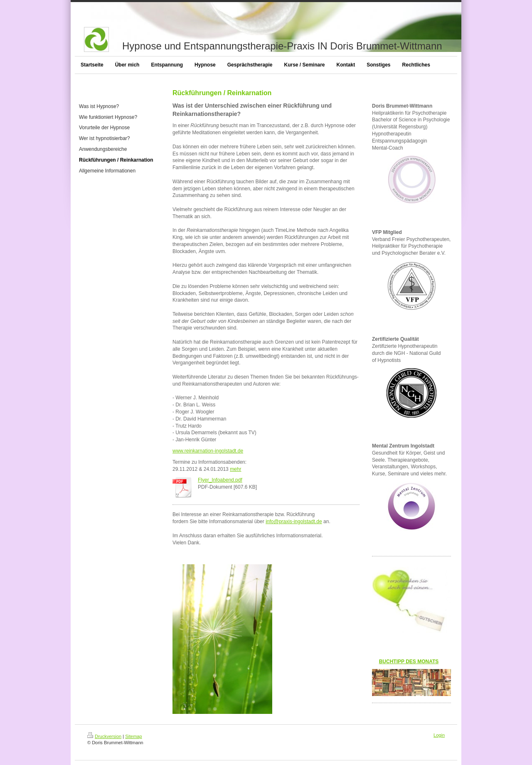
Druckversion (104, 736)
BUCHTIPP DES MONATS (409, 662)
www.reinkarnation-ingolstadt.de (208, 451)
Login (439, 735)
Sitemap (133, 736)
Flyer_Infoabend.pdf (220, 480)
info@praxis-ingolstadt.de (294, 521)
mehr (235, 469)
